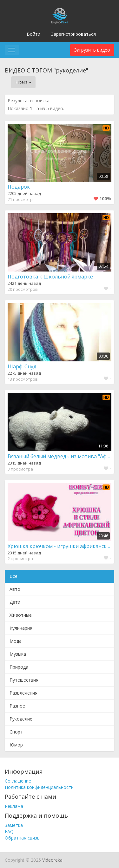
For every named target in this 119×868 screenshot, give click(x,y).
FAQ (9, 831)
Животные (21, 615)
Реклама (14, 806)
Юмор (16, 745)
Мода (16, 641)
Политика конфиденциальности (39, 787)
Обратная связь (22, 838)
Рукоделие (21, 719)
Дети (15, 602)
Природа (19, 667)
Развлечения (23, 693)
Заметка (14, 825)
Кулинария (21, 628)
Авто (15, 589)
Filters (23, 82)
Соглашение (18, 781)
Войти (33, 34)
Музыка (18, 654)
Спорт (16, 732)
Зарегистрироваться (73, 34)
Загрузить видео (92, 50)
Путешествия (24, 680)
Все (13, 576)
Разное (17, 706)
